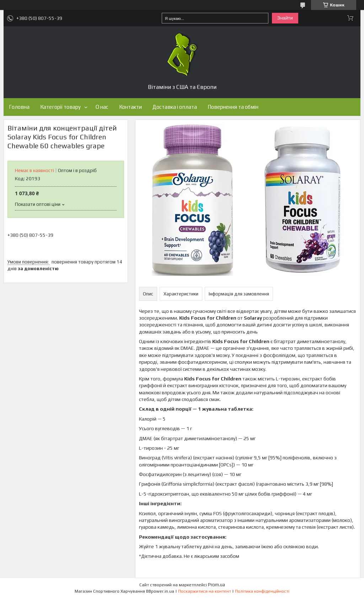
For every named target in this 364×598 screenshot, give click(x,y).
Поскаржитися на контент (205, 591)
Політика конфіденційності (262, 591)
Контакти (130, 107)
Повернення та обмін (233, 107)
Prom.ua (216, 585)
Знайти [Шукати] (285, 18)
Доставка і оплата (175, 107)
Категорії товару (60, 107)
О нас (102, 107)
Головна (19, 107)
